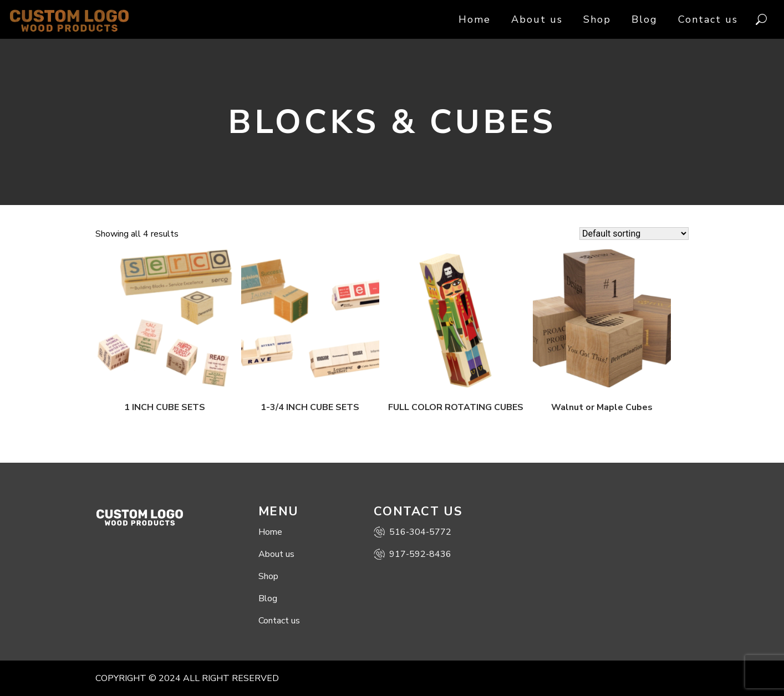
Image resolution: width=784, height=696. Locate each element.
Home (475, 19)
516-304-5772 (413, 532)
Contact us (708, 19)
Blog (645, 19)
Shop (597, 19)
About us (537, 19)
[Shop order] (634, 234)
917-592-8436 (413, 554)
